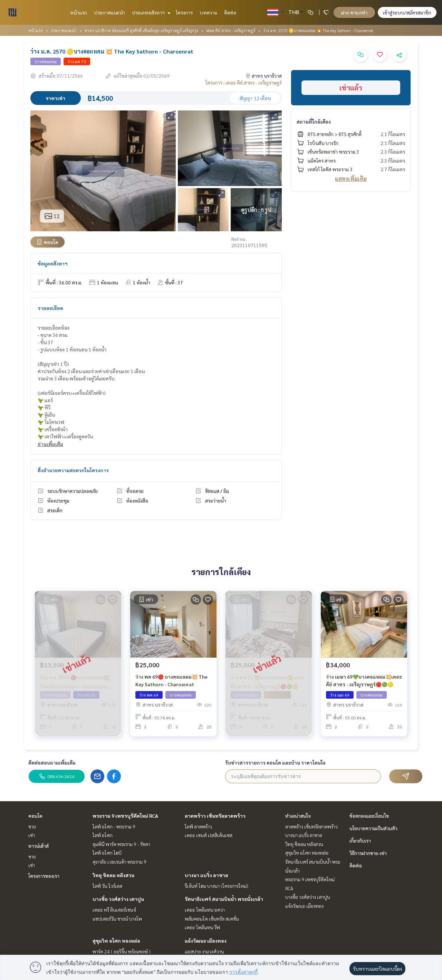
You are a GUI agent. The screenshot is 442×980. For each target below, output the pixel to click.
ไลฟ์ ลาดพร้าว (198, 826)
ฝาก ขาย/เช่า (354, 12)
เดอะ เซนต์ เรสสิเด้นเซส (209, 835)
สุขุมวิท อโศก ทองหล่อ (116, 941)
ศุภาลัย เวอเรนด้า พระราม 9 (119, 862)
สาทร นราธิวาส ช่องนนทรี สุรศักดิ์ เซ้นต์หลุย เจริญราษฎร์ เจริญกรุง (141, 30)
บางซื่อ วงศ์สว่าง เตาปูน (118, 899)
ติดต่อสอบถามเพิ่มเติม (52, 763)
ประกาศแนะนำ (109, 12)
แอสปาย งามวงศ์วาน (204, 951)
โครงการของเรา (44, 876)
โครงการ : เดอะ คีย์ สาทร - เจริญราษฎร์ (244, 83)
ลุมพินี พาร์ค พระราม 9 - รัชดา (121, 844)
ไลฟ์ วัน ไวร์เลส (107, 886)
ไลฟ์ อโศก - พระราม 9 (114, 826)
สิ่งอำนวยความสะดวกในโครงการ (73, 470)
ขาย (32, 826)
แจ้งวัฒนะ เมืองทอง (206, 941)
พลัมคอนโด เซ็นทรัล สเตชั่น (212, 919)
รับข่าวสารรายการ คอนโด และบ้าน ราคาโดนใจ (275, 763)
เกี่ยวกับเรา (360, 841)
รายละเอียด (50, 308)
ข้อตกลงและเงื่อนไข (369, 816)
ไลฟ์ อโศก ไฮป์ (107, 853)
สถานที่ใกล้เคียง (314, 122)
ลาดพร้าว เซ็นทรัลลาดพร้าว (215, 816)
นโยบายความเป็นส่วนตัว (373, 828)
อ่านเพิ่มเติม (50, 444)
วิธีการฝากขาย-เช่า (368, 853)
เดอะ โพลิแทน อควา (205, 910)
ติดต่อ (230, 12)
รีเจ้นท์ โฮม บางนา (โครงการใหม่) (217, 886)
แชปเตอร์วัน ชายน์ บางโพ (117, 919)
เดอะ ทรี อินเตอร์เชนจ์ (114, 910)
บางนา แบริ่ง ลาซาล (206, 875)
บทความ (208, 12)
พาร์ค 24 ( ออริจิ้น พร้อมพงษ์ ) (122, 951)
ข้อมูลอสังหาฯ (53, 263)
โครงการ (184, 12)
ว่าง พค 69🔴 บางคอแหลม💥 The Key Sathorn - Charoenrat (171, 681)
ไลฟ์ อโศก (103, 835)
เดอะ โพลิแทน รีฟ (202, 927)
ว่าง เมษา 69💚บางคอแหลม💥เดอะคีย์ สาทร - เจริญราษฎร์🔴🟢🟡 (364, 681)
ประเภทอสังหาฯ (150, 12)
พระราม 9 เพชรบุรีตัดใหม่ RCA (125, 816)
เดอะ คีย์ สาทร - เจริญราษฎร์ (231, 30)
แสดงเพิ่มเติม (351, 179)
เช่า (32, 835)
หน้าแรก (79, 12)
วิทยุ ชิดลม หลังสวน (113, 875)
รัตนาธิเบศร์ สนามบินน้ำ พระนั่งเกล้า (224, 899)
